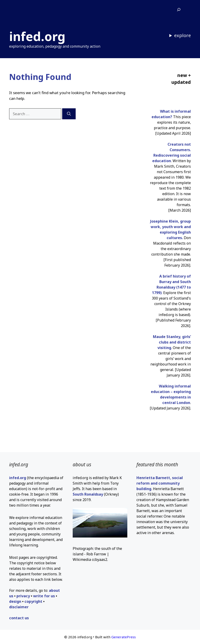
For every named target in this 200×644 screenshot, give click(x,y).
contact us (19, 618)
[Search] (69, 114)
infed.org (37, 36)
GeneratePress (124, 637)
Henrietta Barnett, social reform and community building (160, 483)
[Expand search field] (179, 10)
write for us (44, 596)
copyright (33, 601)
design (15, 601)
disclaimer (19, 607)
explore (183, 35)
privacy (23, 596)
